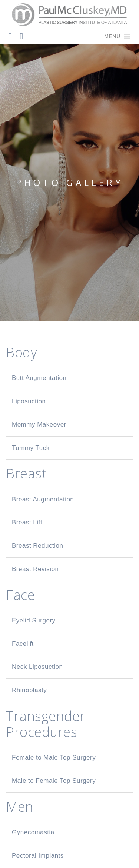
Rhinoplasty (29, 690)
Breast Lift (27, 522)
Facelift (23, 644)
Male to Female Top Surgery (54, 781)
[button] (112, 36)
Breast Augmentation (43, 499)
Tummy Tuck (31, 448)
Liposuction (29, 401)
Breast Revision (35, 569)
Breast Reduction (37, 546)
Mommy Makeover (39, 425)
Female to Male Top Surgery (54, 757)
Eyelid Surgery (34, 620)
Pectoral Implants (38, 856)
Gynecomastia (33, 832)
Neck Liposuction (37, 667)
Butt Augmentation (39, 378)
